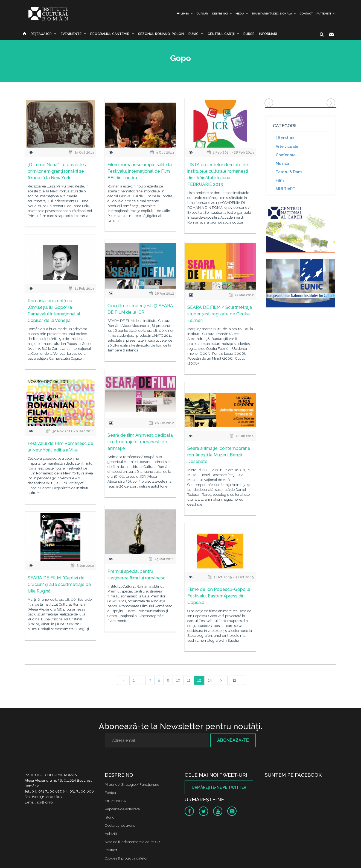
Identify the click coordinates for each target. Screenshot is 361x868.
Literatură (285, 138)
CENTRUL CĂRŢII (221, 34)
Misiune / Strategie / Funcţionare (132, 785)
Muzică (282, 163)
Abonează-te (233, 740)
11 (189, 680)
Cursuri (202, 14)
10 (178, 680)
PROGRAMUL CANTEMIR (110, 34)
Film (280, 180)
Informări (268, 34)
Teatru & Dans (289, 172)
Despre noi (220, 14)
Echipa (110, 793)
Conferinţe (286, 155)
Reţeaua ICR (41, 34)
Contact (306, 14)
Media (240, 14)
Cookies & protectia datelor (126, 858)
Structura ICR (116, 801)
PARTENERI (324, 14)
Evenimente (71, 34)
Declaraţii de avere (120, 826)
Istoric (110, 817)
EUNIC (193, 34)
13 (210, 680)
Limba (183, 14)
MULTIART (286, 189)
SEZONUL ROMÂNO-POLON (161, 34)
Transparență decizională (272, 14)
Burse (249, 34)
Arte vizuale (287, 146)
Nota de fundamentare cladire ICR (132, 842)
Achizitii (111, 834)
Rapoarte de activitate (122, 809)
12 (199, 680)
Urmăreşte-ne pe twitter (219, 787)
